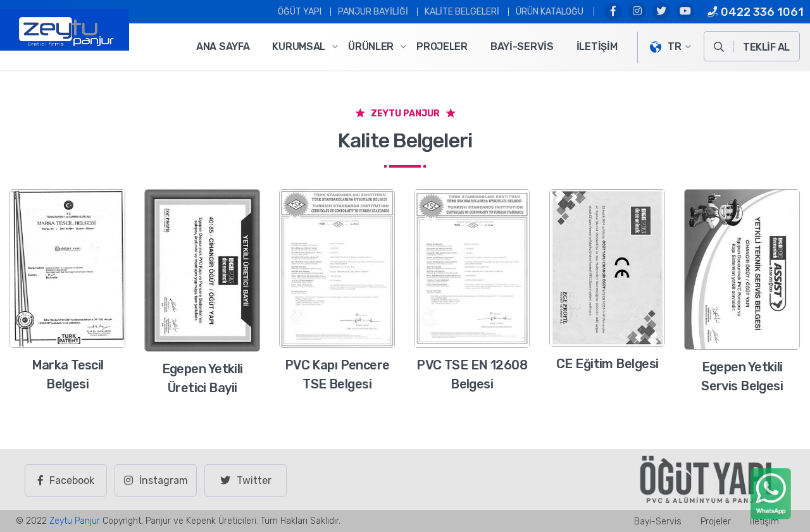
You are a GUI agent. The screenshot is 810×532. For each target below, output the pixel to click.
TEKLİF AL (766, 47)
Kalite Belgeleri (462, 12)
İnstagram (156, 480)
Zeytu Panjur (75, 521)
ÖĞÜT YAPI (300, 12)
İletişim (597, 46)
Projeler (442, 46)
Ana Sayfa (223, 46)
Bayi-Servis (522, 46)
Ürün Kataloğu (550, 12)
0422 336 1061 (755, 12)
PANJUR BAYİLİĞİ (373, 12)
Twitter (246, 480)
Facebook (66, 480)
